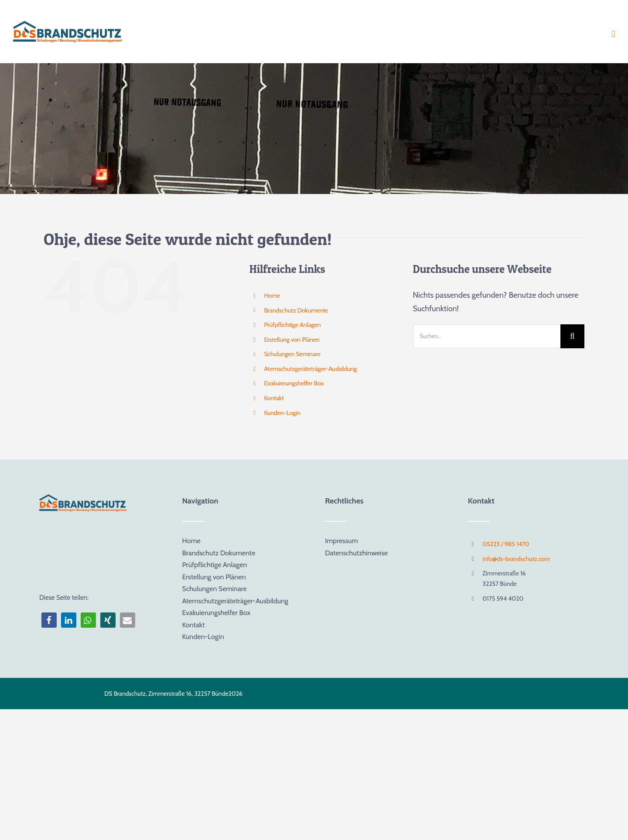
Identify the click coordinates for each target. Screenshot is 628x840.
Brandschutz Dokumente (296, 310)
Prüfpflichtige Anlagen (292, 325)
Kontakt (274, 398)
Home (272, 296)
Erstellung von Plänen (292, 340)
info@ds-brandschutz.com (516, 559)
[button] (49, 620)
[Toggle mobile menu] (613, 34)
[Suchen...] (487, 336)
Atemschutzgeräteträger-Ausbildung (310, 369)
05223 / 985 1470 (506, 544)
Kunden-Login (282, 413)
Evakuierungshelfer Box (294, 383)
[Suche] (572, 336)
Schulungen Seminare (292, 354)
